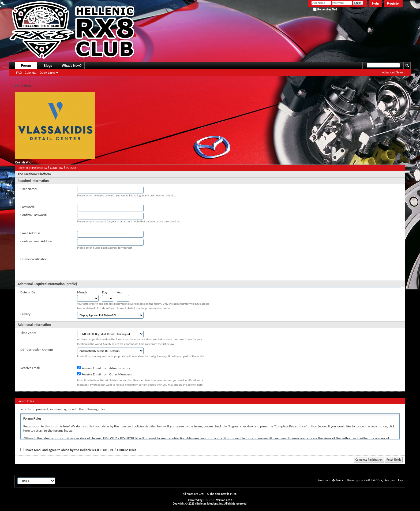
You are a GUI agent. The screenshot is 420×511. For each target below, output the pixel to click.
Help (376, 3)
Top (400, 480)
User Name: (29, 189)
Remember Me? (325, 10)
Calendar (31, 73)
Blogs (48, 66)
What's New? (72, 66)
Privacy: (26, 314)
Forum (26, 66)
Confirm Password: (34, 215)
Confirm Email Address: (37, 241)
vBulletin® (209, 500)
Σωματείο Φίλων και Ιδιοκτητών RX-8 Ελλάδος (350, 480)
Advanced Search (394, 72)
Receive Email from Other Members (104, 374)
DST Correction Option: (37, 350)
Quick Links (47, 73)
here (27, 430)
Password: (27, 207)
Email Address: (31, 233)
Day (105, 292)
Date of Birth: (30, 292)
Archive (390, 480)
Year (120, 292)
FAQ (19, 73)
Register (393, 3)
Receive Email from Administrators (104, 368)
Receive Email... (31, 368)
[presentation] (118, 267)
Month (82, 292)
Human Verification (34, 259)
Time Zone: (28, 333)
